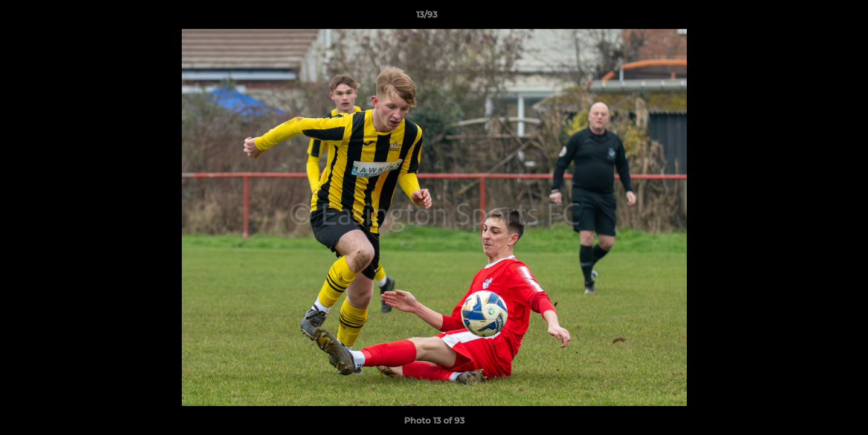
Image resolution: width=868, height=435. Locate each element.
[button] (817, 18)
